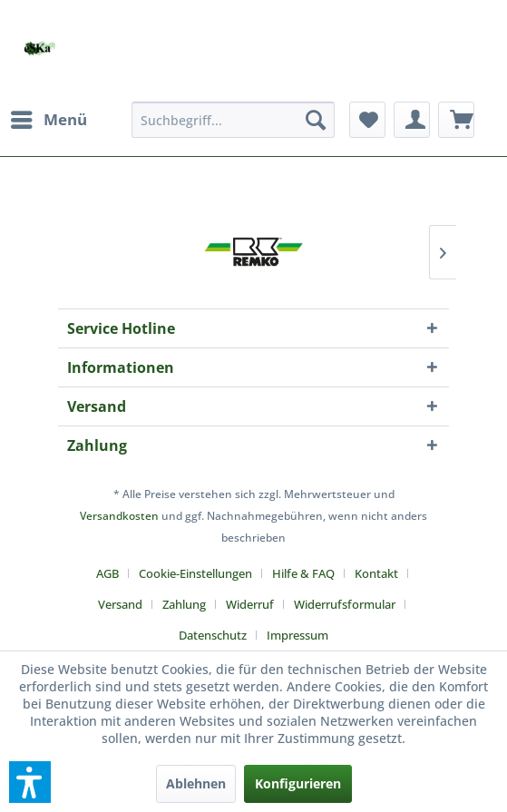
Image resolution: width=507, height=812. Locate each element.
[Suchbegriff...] (233, 120)
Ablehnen (196, 783)
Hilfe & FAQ (303, 573)
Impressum (297, 635)
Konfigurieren (298, 783)
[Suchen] (316, 120)
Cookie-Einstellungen (195, 573)
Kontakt (376, 573)
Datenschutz (213, 635)
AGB (107, 573)
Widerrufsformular (345, 604)
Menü (49, 117)
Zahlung (184, 604)
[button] (30, 782)
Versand (120, 604)
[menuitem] (48, 120)
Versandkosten (119, 516)
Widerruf (250, 604)
